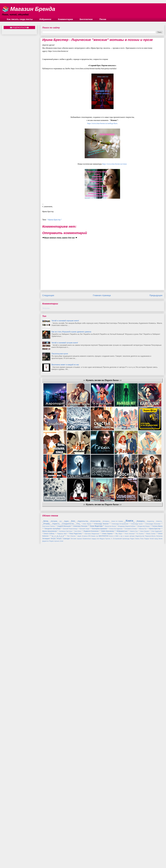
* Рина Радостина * (75, 854)
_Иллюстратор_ (95, 842)
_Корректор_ (151, 842)
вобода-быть (102, 123)
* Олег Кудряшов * (156, 852)
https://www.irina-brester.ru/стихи (114, 164)
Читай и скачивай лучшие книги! (65, 343)
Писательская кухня (60, 354)
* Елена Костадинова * (116, 849)
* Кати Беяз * (78, 852)
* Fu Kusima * (140, 854)
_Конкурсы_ (141, 842)
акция (79, 857)
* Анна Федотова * (96, 847)
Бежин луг (95, 857)
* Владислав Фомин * (144, 847)
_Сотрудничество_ (68, 844)
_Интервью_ (106, 842)
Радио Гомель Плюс (137, 859)
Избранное (45, 19)
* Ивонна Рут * (143, 849)
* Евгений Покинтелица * (70, 849)
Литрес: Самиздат (63, 859)
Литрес (53, 859)
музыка (80, 859)
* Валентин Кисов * (111, 847)
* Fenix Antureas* (129, 854)
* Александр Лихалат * (101, 844)
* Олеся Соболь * (49, 854)
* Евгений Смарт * (84, 849)
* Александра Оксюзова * (153, 844)
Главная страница (102, 295)
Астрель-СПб (86, 857)
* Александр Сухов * (137, 844)
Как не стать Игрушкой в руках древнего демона (71, 332)
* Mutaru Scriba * (151, 854)
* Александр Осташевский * (120, 844)
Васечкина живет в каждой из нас (65, 365)
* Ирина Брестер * (54, 220)
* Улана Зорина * (107, 854)
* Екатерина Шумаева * (99, 849)
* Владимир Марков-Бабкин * (127, 847)
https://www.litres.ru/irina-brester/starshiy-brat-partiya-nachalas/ (94, 69)
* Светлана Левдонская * (92, 854)
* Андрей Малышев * (64, 847)
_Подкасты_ (56, 844)
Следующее (48, 295)
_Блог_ (73, 842)
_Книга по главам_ (117, 842)
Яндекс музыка (54, 862)
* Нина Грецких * (145, 852)
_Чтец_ (78, 844)
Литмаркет (46, 859)
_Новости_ (159, 842)
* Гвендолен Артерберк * (52, 849)
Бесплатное (86, 19)
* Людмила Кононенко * (91, 852)
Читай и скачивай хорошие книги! (65, 321)
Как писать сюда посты (20, 19)
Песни (103, 19)
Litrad (61, 862)
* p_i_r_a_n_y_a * (58, 856)
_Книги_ (129, 841)
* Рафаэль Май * (62, 854)
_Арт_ (61, 842)
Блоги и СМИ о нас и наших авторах (122, 857)
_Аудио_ (66, 842)
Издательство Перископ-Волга (145, 857)
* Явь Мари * (119, 854)
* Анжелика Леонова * (80, 847)
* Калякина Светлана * (66, 852)
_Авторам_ (54, 842)
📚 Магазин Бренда (28, 9)
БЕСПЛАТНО (104, 856)
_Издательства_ (83, 842)
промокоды (126, 859)
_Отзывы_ (46, 844)
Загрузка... (47, 308)
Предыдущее (156, 295)
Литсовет (74, 859)
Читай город (154, 859)
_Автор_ (46, 842)
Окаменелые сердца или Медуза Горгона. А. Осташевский (102, 859)
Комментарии (65, 19)
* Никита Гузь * (134, 852)
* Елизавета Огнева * (131, 849)
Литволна (159, 857)
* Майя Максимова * (108, 852)
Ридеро (147, 859)
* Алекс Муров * (87, 844)
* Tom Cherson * (71, 857)
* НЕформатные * (122, 852)
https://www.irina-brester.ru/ (58, 51)
